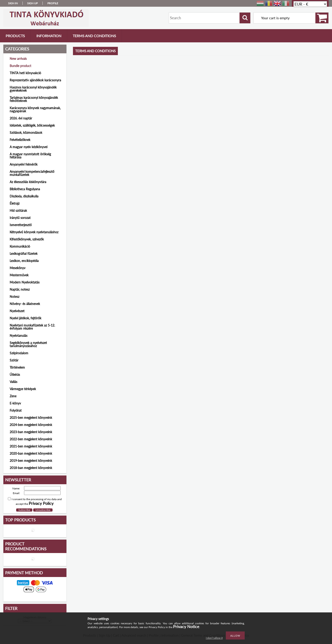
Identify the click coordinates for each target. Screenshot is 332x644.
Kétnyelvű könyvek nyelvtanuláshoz (34, 232)
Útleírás (15, 375)
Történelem (17, 367)
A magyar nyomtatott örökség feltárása (30, 156)
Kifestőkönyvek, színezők (27, 239)
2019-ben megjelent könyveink (31, 461)
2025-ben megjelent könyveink (31, 418)
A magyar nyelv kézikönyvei (29, 147)
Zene (13, 396)
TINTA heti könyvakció (25, 73)
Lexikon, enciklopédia (24, 261)
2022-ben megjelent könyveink (31, 439)
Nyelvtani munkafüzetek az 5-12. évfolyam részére (32, 327)
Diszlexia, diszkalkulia (24, 196)
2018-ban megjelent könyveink (31, 468)
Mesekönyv (18, 268)
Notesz (14, 297)
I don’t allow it (214, 638)
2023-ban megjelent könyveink (31, 432)
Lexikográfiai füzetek (24, 254)
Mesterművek (19, 275)
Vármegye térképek (23, 389)
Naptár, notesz (20, 289)
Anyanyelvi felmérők (24, 164)
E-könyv (15, 403)
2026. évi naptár (21, 118)
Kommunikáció (20, 246)
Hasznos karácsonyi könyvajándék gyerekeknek (33, 89)
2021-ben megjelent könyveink (31, 446)
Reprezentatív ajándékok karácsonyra (35, 80)
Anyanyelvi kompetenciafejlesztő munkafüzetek (32, 173)
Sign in (13, 3)
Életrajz (15, 203)
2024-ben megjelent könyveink (31, 425)
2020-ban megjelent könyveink (31, 453)
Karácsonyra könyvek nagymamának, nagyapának (35, 109)
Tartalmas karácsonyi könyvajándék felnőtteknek (34, 99)
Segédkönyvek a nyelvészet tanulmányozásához (28, 344)
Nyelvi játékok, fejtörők (25, 318)
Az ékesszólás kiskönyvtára (28, 182)
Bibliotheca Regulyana (25, 189)
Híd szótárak (18, 211)
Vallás (13, 382)
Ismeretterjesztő (21, 225)
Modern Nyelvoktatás (25, 282)
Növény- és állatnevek (25, 304)
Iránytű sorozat (20, 218)
